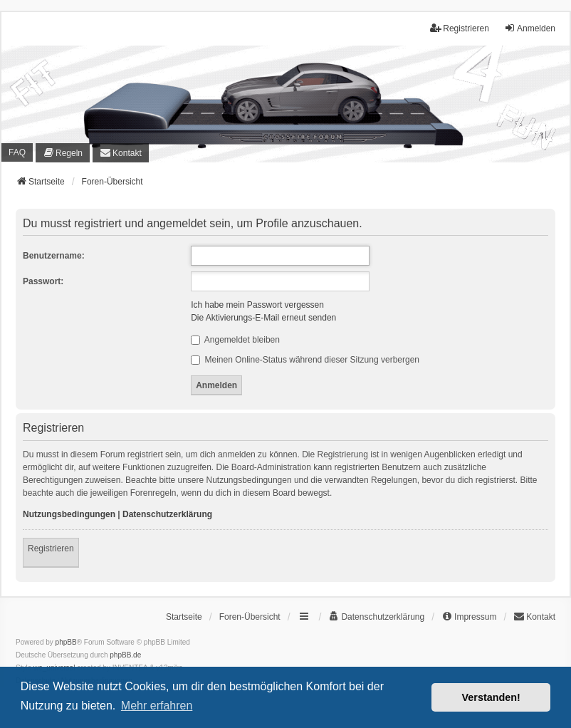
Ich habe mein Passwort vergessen (257, 305)
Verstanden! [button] (491, 697)
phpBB (66, 642)
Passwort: (43, 281)
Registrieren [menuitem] (460, 28)
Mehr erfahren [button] (157, 706)
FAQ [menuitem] (17, 152)
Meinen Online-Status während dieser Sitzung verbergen (305, 360)
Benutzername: (54, 256)
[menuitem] (63, 152)
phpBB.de (125, 655)
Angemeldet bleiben (235, 340)
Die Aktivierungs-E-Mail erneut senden (263, 318)
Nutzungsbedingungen (69, 514)
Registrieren (51, 548)
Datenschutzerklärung (167, 514)
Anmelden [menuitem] (530, 28)
